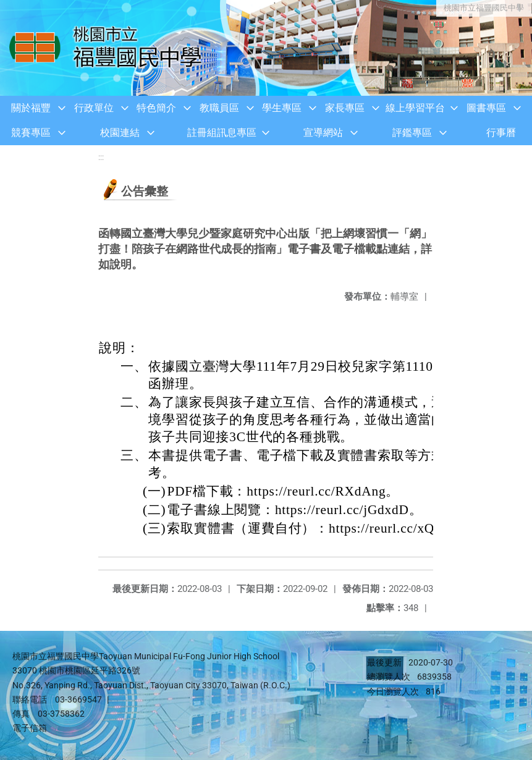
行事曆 (501, 133)
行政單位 (94, 108)
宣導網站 (323, 133)
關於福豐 (31, 108)
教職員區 (219, 108)
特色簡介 (156, 108)
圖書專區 (486, 108)
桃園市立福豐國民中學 (483, 8)
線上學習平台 (415, 108)
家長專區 (345, 108)
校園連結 (120, 133)
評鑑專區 (412, 133)
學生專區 (282, 108)
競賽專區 (31, 133)
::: (101, 157)
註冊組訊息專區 (222, 133)
